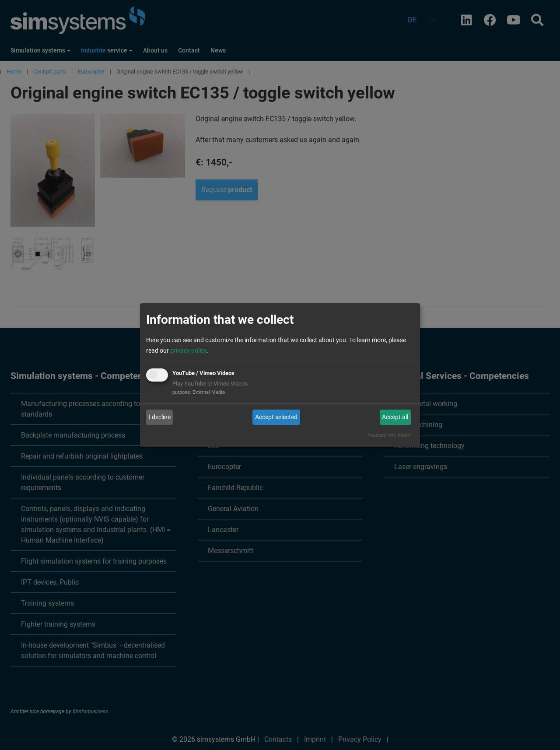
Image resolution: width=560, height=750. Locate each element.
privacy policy (188, 350)
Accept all (395, 417)
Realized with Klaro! (389, 435)
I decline (160, 417)
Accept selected (276, 417)
